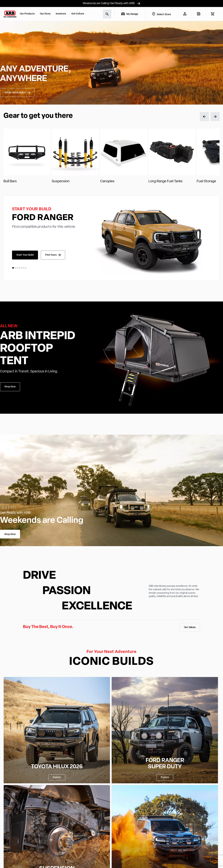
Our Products (27, 14)
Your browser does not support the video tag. (111, 63)
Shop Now (10, 387)
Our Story (45, 14)
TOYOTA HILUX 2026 (57, 767)
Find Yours (51, 255)
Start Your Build (25, 255)
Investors (61, 14)
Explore (57, 777)
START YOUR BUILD (15, 93)
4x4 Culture (78, 14)
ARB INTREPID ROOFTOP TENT (38, 349)
